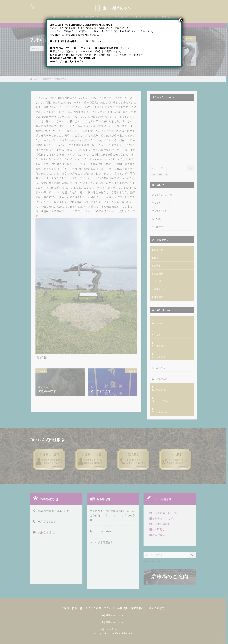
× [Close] (181, 20)
